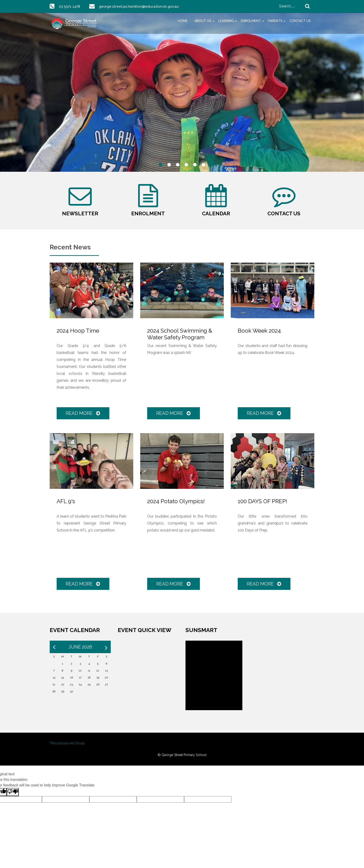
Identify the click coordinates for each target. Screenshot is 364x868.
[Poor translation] (13, 797)
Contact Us (300, 21)
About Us (203, 21)
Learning (226, 21)
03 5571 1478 (70, 6)
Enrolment (251, 21)
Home (183, 21)
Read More (83, 419)
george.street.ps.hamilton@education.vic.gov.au (141, 6)
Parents (275, 21)
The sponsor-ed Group (67, 748)
